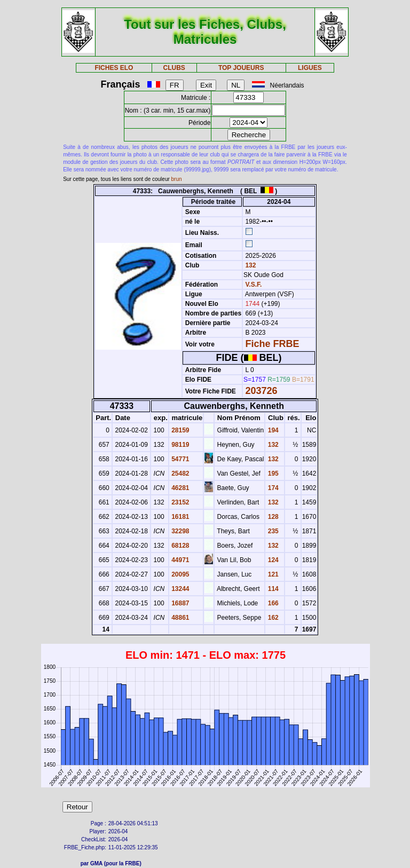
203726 (261, 391)
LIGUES (310, 68)
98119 (180, 445)
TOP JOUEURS (241, 68)
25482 (180, 474)
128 (272, 517)
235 (272, 531)
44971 (180, 560)
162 (272, 618)
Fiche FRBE (272, 344)
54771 (180, 459)
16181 (180, 517)
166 (272, 603)
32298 (180, 531)
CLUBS (174, 68)
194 (272, 430)
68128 (180, 546)
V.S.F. (253, 285)
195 (272, 474)
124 (272, 560)
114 (272, 589)
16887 (180, 603)
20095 (180, 574)
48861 (180, 618)
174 (272, 488)
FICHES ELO (114, 68)
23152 (180, 502)
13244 (180, 589)
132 (250, 265)
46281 (180, 488)
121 (272, 574)
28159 (180, 430)
